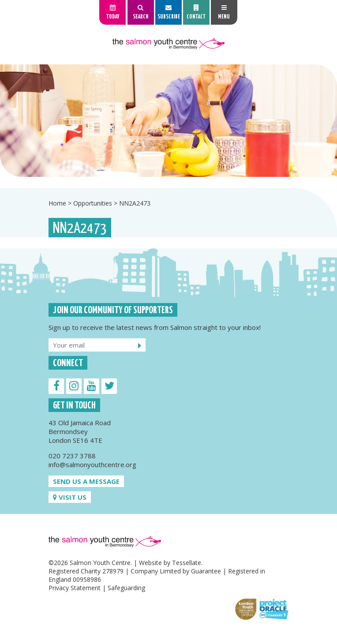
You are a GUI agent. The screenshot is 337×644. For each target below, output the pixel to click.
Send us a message (86, 481)
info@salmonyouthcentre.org (92, 464)
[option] (168, 121)
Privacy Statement (75, 588)
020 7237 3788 (72, 456)
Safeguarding (126, 588)
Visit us (70, 497)
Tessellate (187, 563)
